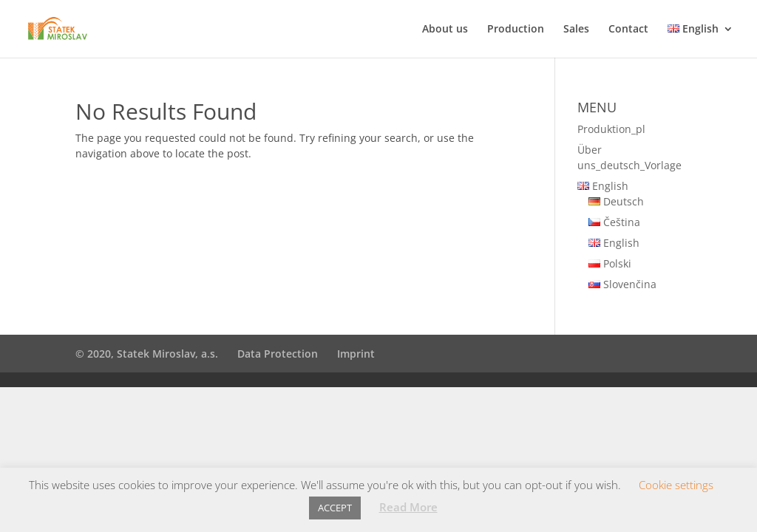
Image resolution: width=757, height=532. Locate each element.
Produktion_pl (611, 129)
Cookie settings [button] (676, 485)
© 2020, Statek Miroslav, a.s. (147, 354)
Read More (408, 507)
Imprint (356, 354)
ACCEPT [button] (335, 508)
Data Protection (278, 354)
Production (516, 30)
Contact (628, 30)
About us (445, 30)
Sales (576, 30)
